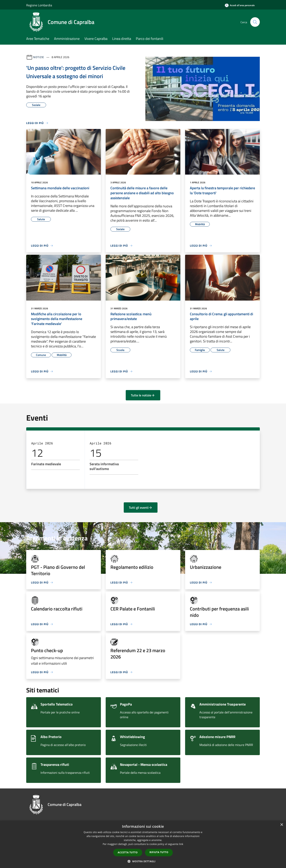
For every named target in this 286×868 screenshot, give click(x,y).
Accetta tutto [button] (128, 852)
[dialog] (143, 844)
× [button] (282, 825)
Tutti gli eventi (141, 508)
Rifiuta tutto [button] (159, 852)
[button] (143, 861)
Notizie (39, 57)
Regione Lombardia (39, 5)
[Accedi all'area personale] (240, 5)
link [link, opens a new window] (181, 844)
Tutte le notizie (143, 395)
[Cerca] (255, 22)
